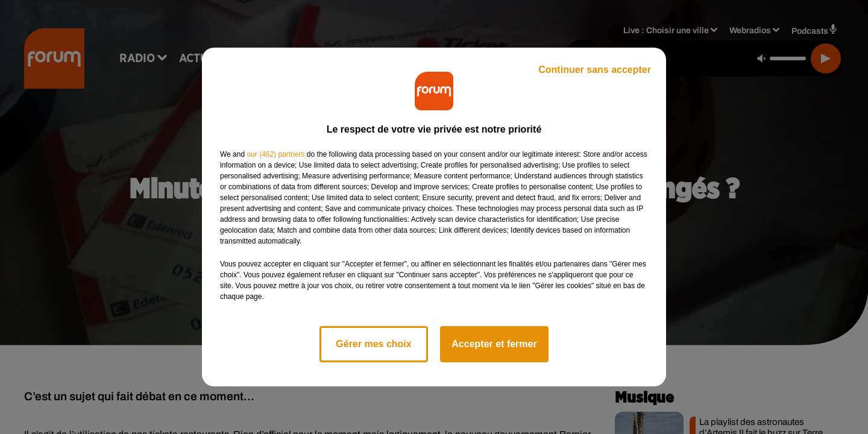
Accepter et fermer (494, 344)
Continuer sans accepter (595, 70)
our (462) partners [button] (275, 154)
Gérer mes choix (373, 344)
